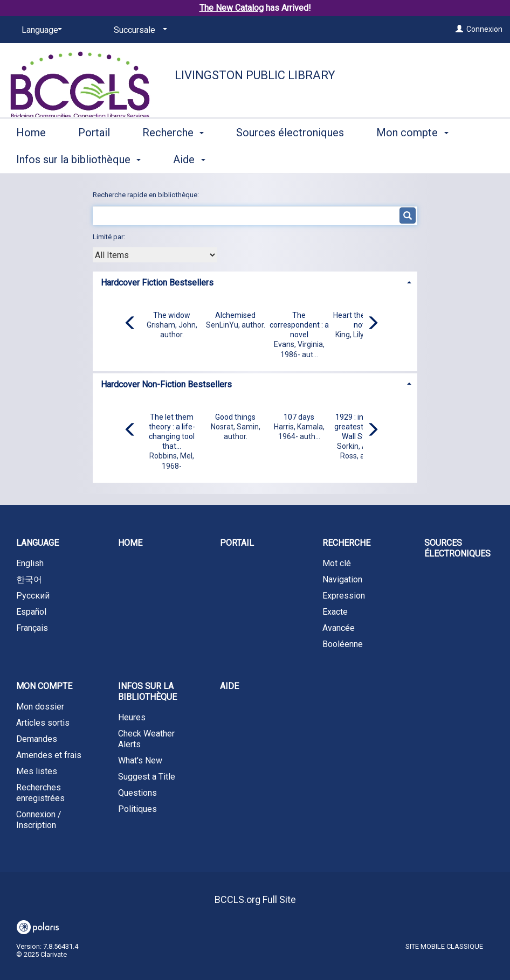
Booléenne (343, 644)
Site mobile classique (444, 946)
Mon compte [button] (44, 686)
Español (31, 612)
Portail (94, 158)
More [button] (398, 159)
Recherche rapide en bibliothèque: (147, 195)
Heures (132, 717)
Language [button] (37, 543)
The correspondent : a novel (299, 325)
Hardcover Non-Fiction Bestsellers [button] (166, 384)
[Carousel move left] (130, 324)
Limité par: (110, 237)
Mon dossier (40, 707)
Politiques (137, 809)
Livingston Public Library (255, 75)
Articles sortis (43, 723)
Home (31, 158)
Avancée (339, 628)
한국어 (29, 579)
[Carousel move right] (373, 324)
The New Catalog (232, 8)
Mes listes (37, 771)
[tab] (255, 282)
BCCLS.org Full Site (255, 899)
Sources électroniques (290, 158)
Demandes (37, 739)
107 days (299, 417)
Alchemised (235, 315)
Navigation (342, 579)
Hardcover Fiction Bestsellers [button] (157, 283)
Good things (235, 417)
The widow (172, 315)
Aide (229, 686)
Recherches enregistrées (40, 793)
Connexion (484, 29)
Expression (344, 596)
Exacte (335, 612)
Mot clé (337, 563)
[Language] (40, 30)
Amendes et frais (49, 755)
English (30, 563)
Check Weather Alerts (146, 739)
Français (32, 628)
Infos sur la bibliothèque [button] (147, 691)
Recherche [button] (173, 158)
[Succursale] (139, 30)
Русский (33, 596)
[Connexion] (459, 29)
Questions (137, 793)
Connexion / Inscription (39, 820)
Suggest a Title (147, 777)
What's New (140, 760)
